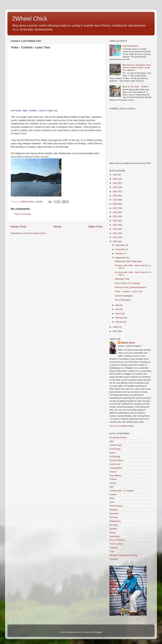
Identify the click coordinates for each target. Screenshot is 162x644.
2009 (115, 241)
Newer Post (18, 227)
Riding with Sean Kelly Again (128, 261)
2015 (115, 216)
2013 (115, 225)
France (113, 472)
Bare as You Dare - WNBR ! (136, 87)
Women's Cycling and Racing (123, 555)
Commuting (115, 449)
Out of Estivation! (123, 300)
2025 (115, 175)
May (118, 305)
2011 (115, 233)
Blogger (98, 632)
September (121, 258)
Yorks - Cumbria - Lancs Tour (129, 291)
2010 (115, 237)
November (121, 249)
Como (112, 453)
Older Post (95, 227)
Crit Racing (115, 456)
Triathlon (114, 548)
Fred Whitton (116, 476)
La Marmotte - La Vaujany (122, 491)
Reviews (114, 517)
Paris (112, 502)
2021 (115, 191)
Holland (113, 479)
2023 (115, 183)
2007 (115, 331)
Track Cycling (116, 544)
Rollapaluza (115, 521)
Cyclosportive (116, 468)
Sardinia (113, 529)
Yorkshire (114, 559)
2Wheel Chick (30, 19)
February (120, 318)
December (121, 245)
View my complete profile (121, 426)
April (118, 309)
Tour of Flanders (117, 540)
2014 (115, 221)
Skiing (112, 533)
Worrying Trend (122, 279)
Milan (112, 498)
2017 (115, 208)
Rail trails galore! (130, 46)
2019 (115, 200)
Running (113, 525)
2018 (115, 204)
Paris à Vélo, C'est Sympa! (128, 283)
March (119, 314)
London (113, 494)
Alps (112, 441)
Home (57, 227)
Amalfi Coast (116, 445)
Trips (112, 551)
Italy (111, 487)
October (119, 254)
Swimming (114, 536)
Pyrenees (114, 513)
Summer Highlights (124, 296)
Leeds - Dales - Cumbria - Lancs (30, 111)
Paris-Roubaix (116, 506)
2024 (115, 179)
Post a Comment (23, 214)
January (119, 322)
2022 (115, 187)
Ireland (113, 483)
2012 (115, 229)
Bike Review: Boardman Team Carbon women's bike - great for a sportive (137, 68)
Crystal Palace (116, 460)
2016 (115, 212)
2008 (115, 327)
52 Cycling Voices (118, 437)
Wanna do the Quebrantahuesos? (131, 287)
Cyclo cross (115, 464)
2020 (115, 196)
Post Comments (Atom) (35, 233)
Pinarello (114, 510)
